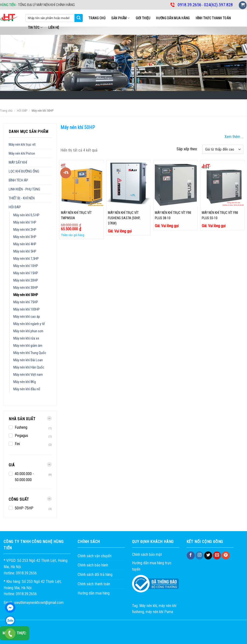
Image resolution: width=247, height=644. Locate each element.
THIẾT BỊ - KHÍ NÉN (22, 198)
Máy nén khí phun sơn (28, 331)
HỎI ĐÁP (22, 111)
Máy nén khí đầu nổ (27, 389)
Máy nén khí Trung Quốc (30, 353)
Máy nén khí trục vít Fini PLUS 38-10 (173, 215)
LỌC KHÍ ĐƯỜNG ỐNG (24, 171)
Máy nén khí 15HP (26, 273)
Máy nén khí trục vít (22, 145)
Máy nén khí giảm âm (28, 346)
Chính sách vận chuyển (95, 556)
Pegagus (21, 436)
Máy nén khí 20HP (26, 280)
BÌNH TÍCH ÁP (18, 180)
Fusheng (21, 427)
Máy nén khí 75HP (26, 302)
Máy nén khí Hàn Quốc (29, 367)
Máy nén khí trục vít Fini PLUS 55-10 (220, 215)
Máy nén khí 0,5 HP (26, 215)
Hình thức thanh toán (213, 18)
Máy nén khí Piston (22, 153)
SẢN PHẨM (121, 18)
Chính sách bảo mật (147, 554)
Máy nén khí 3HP (25, 237)
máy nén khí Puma (159, 612)
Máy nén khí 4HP (25, 244)
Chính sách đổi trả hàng (95, 575)
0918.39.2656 (10, 621)
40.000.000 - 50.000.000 (24, 477)
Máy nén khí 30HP (26, 288)
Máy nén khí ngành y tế (29, 324)
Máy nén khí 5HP (25, 251)
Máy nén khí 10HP (26, 266)
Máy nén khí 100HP (26, 309)
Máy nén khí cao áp (27, 317)
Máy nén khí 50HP (26, 295)
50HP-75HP (24, 508)
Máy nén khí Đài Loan (28, 360)
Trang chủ (97, 18)
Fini (17, 444)
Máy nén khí (148, 606)
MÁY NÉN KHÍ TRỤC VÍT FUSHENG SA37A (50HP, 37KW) (124, 218)
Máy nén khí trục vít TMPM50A (76, 215)
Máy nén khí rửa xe (26, 338)
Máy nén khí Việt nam (28, 375)
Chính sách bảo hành (93, 565)
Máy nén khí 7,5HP (26, 259)
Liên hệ (54, 28)
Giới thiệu (143, 18)
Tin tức (35, 27)
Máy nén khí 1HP (25, 222)
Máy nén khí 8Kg (25, 382)
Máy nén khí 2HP (25, 230)
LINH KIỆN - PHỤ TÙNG (24, 189)
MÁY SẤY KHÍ (18, 162)
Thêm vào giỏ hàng (73, 235)
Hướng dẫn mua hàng (173, 18)
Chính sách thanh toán (94, 584)
